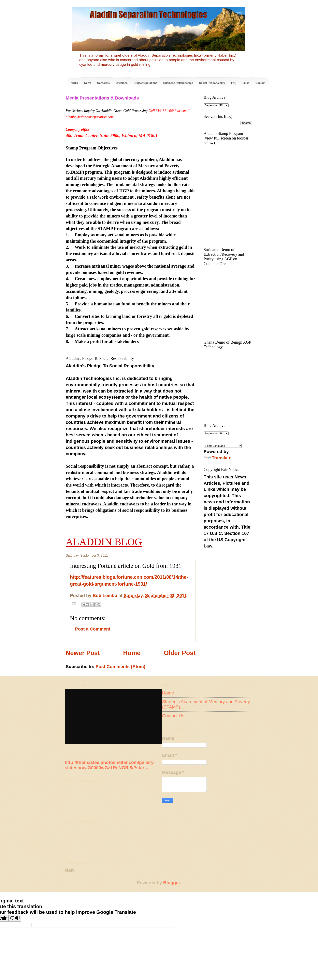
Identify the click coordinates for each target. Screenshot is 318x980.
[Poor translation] (15, 918)
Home (74, 83)
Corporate (103, 83)
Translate (218, 458)
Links (246, 83)
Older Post (180, 653)
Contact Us (173, 716)
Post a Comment (93, 629)
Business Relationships (178, 83)
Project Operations (145, 83)
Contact (260, 83)
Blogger (172, 883)
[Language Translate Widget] (223, 446)
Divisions (122, 83)
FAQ (234, 83)
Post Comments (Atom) (120, 667)
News (88, 83)
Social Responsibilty (212, 83)
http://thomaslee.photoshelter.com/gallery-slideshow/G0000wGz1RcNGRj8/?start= (110, 765)
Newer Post (83, 653)
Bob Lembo (106, 595)
